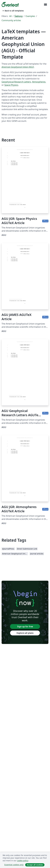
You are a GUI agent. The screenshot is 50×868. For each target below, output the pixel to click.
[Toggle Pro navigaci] (45, 5)
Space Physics (11, 85)
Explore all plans (25, 633)
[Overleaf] (10, 4)
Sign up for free (25, 626)
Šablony (19, 16)
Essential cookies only (14, 865)
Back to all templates (13, 11)
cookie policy (23, 861)
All (10, 16)
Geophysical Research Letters (16, 82)
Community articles (11, 20)
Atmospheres (39, 82)
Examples (30, 16)
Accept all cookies (35, 865)
